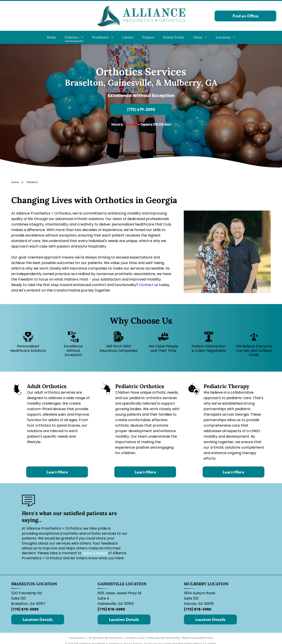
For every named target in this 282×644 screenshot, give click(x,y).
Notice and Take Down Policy (164, 638)
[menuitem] (51, 37)
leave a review (95, 553)
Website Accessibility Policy (198, 638)
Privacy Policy (77, 638)
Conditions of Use (135, 638)
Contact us (149, 285)
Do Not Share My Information (106, 638)
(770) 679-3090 (25, 609)
